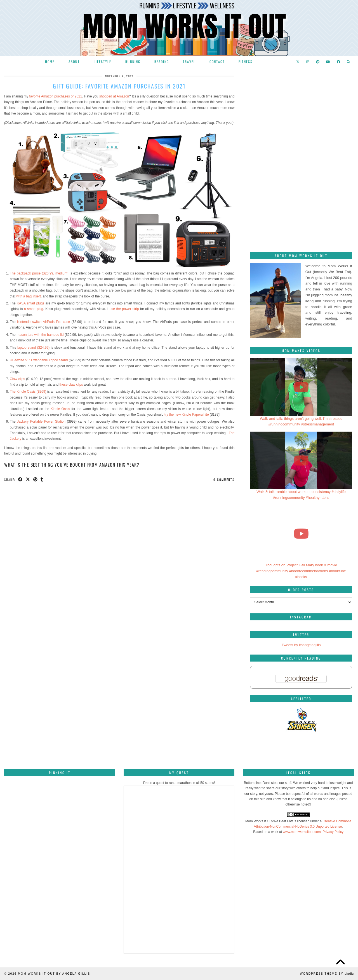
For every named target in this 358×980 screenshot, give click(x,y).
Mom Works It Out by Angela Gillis (54, 974)
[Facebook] (339, 62)
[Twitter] (298, 62)
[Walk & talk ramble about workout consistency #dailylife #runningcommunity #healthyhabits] (301, 460)
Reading (162, 61)
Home (50, 61)
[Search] (349, 62)
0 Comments (224, 479)
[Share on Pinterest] (36, 480)
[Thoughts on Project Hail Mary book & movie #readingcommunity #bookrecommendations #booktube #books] (301, 534)
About (74, 61)
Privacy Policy (333, 832)
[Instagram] (308, 62)
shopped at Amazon (114, 96)
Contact (217, 61)
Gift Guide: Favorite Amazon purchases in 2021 (119, 86)
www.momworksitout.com (302, 832)
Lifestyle (103, 61)
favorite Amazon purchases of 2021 (55, 96)
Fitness (246, 61)
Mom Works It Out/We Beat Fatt (269, 821)
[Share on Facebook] (21, 480)
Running (133, 61)
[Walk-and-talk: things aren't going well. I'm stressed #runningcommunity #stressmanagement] (301, 387)
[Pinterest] (318, 62)
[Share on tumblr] (42, 480)
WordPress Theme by (327, 974)
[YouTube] (328, 62)
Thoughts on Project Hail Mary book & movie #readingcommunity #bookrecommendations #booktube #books (301, 571)
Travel (189, 61)
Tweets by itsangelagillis (301, 645)
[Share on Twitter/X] (28, 480)
